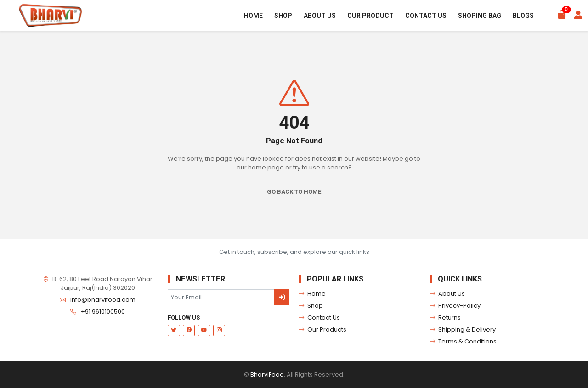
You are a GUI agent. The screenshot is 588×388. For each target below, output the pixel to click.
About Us (320, 16)
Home (253, 16)
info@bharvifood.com (103, 300)
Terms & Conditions (463, 342)
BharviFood (267, 374)
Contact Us (426, 16)
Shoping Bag (480, 16)
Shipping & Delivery (463, 330)
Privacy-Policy (455, 306)
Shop (283, 16)
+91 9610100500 (103, 312)
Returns (445, 318)
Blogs (523, 16)
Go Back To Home (294, 192)
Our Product (370, 16)
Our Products (323, 330)
